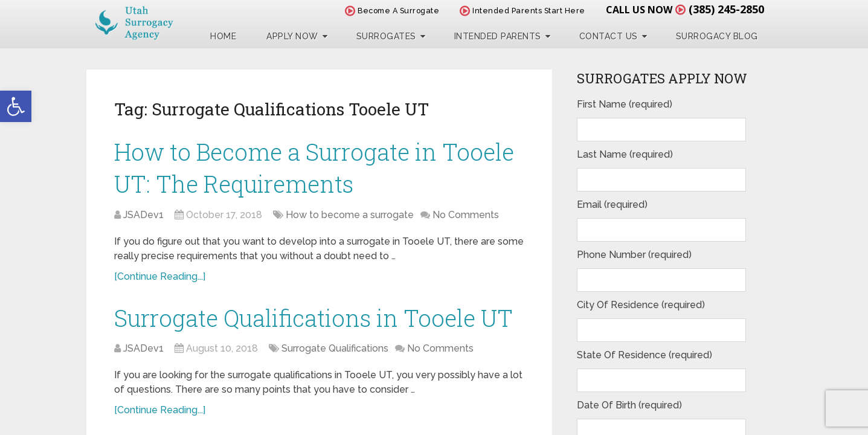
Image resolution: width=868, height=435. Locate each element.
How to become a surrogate (350, 215)
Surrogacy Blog (717, 36)
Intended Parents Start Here (522, 11)
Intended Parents (498, 36)
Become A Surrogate (392, 11)
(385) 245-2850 (726, 9)
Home (223, 36)
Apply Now (292, 36)
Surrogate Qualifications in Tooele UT (313, 318)
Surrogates (386, 36)
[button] (16, 106)
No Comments (466, 215)
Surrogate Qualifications (335, 348)
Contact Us (609, 36)
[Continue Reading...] (160, 276)
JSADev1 (143, 215)
